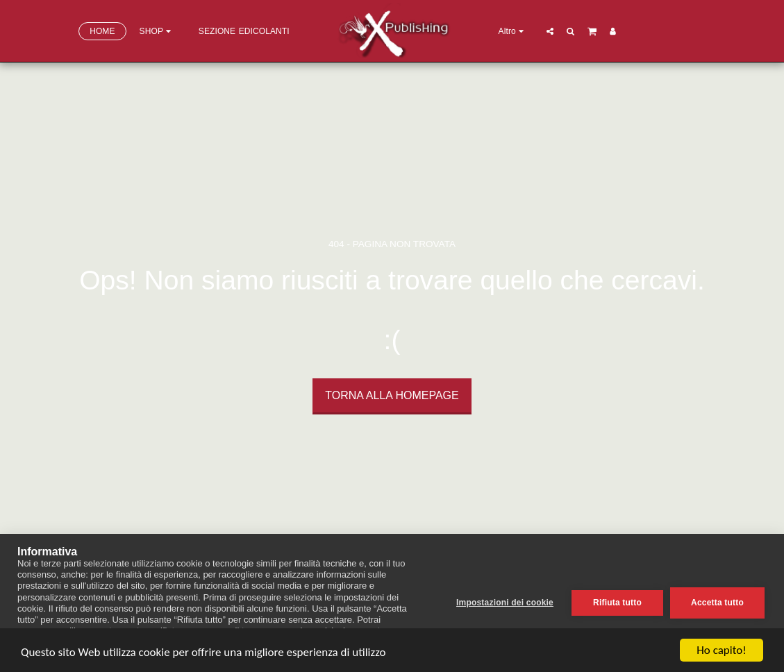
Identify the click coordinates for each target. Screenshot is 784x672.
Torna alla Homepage (392, 395)
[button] (550, 31)
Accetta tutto (717, 603)
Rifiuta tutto (617, 603)
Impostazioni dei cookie (505, 603)
